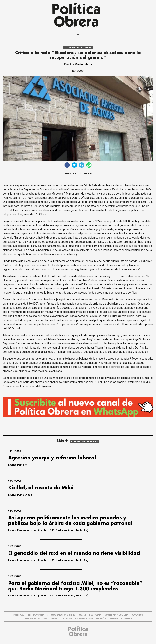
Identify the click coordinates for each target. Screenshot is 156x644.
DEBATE (55, 618)
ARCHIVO (67, 618)
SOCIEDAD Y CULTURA (117, 615)
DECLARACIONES (84, 618)
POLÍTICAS (19, 615)
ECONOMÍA (95, 615)
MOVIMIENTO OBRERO (63, 615)
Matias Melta (83, 65)
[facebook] (67, 165)
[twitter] (74, 165)
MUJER (83, 615)
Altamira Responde (121, 618)
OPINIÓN (101, 618)
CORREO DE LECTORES (78, 48)
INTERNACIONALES (38, 615)
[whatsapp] (89, 165)
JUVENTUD (137, 615)
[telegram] (82, 165)
